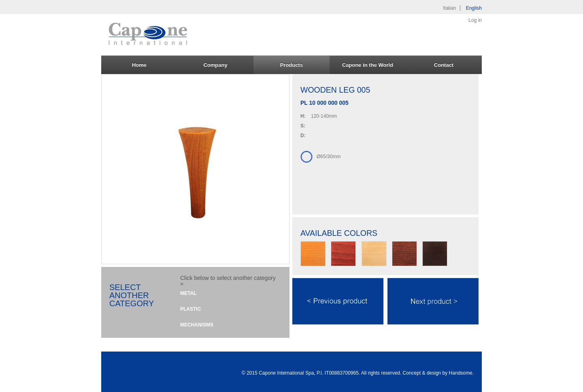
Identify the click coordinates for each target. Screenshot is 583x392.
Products (291, 65)
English (474, 8)
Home (139, 65)
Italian (449, 8)
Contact (444, 65)
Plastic (190, 309)
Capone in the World (368, 65)
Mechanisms (197, 325)
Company (215, 65)
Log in (475, 20)
